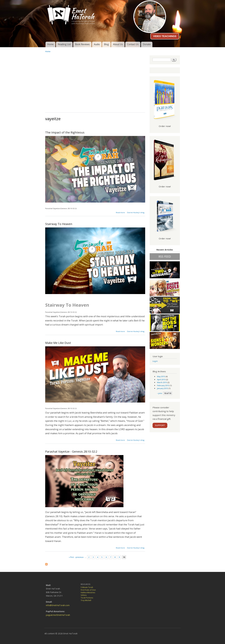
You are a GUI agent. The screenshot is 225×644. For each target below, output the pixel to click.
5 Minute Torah (87, 587)
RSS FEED (165, 256)
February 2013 (163, 385)
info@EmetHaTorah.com (58, 605)
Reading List (64, 44)
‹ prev (160, 393)
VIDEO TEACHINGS (165, 36)
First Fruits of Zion (88, 590)
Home (50, 44)
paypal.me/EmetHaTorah (58, 615)
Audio (97, 44)
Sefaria (84, 595)
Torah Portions (87, 598)
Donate (147, 44)
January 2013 (162, 388)
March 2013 (162, 382)
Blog (106, 44)
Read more (120, 212)
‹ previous (79, 557)
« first (71, 557)
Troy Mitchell (86, 600)
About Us (118, 44)
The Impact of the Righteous (65, 132)
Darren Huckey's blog (136, 212)
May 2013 (161, 376)
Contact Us (133, 44)
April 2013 (161, 379)
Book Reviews (82, 44)
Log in (155, 361)
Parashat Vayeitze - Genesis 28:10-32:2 (71, 452)
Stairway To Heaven (59, 224)
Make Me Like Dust (58, 343)
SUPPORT (160, 425)
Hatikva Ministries (88, 593)
